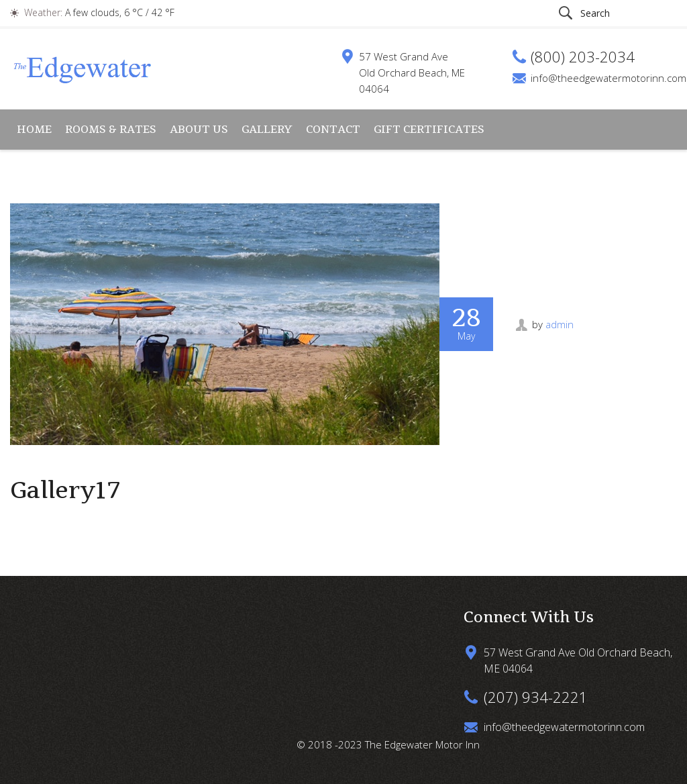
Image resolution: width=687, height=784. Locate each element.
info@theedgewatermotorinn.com (609, 78)
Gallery (267, 129)
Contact (333, 129)
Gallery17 (65, 490)
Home (34, 129)
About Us (199, 129)
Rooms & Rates (111, 129)
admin (560, 324)
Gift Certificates (429, 129)
